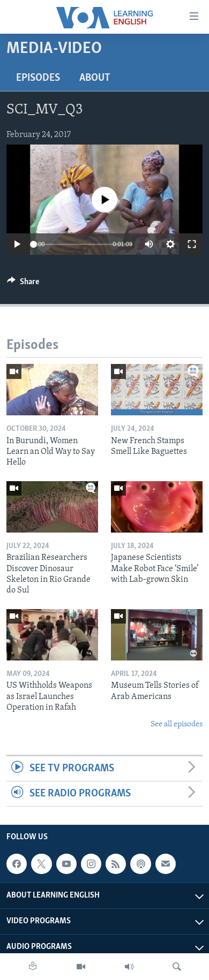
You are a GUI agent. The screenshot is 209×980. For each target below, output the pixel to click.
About (95, 78)
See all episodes (177, 724)
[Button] (23, 284)
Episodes (38, 78)
